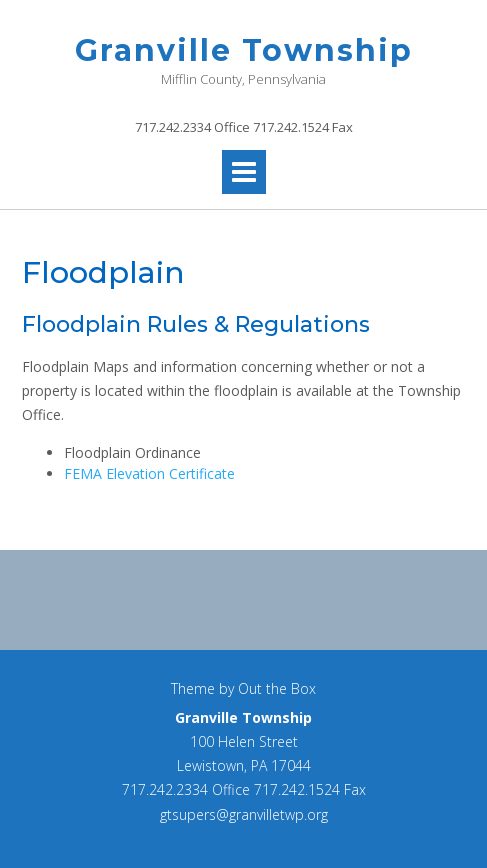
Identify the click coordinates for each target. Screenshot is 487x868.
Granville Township (244, 50)
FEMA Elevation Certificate (149, 473)
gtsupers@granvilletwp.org (244, 814)
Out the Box (277, 688)
